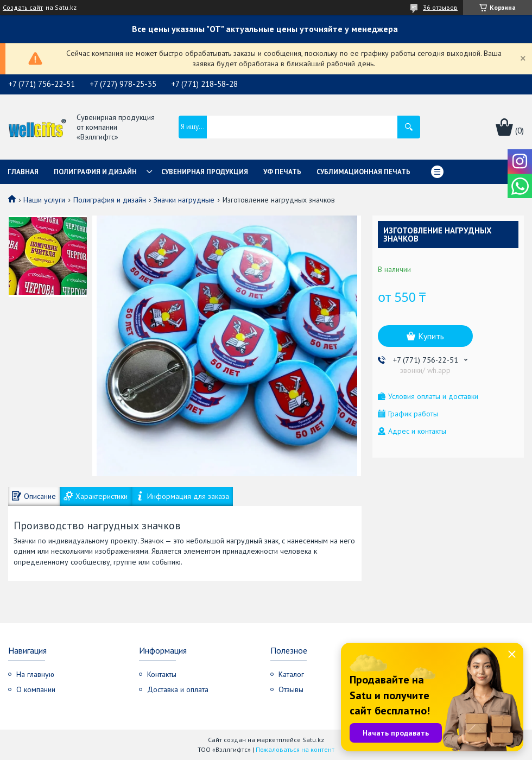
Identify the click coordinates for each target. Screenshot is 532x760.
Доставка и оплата (178, 689)
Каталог (291, 674)
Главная (23, 172)
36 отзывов (440, 7)
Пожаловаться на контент (295, 749)
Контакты (162, 674)
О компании (36, 689)
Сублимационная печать (363, 172)
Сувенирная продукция (205, 172)
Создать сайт (23, 8)
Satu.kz (313, 740)
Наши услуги (44, 200)
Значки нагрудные (184, 200)
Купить (431, 336)
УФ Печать (282, 172)
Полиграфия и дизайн (95, 172)
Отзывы (291, 689)
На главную (35, 674)
